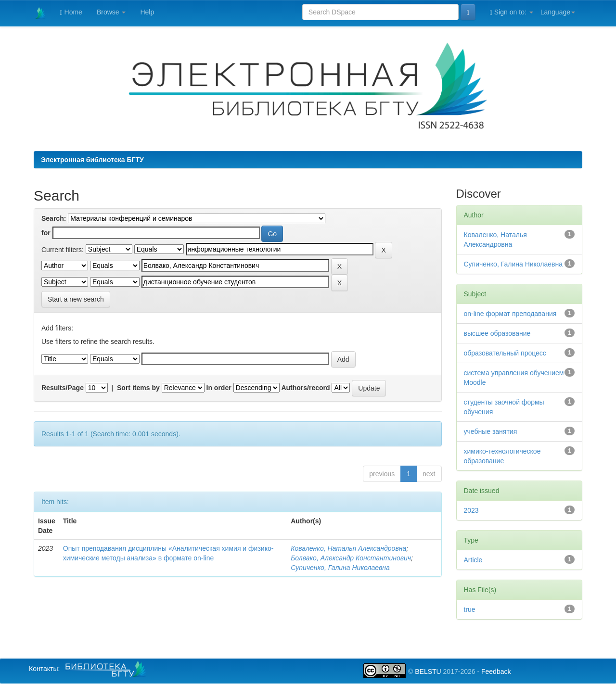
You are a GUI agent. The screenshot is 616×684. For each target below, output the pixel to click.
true (470, 609)
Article (473, 560)
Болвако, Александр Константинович (351, 558)
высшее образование (497, 333)
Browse (111, 12)
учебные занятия (491, 431)
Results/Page (63, 388)
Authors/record (305, 388)
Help (147, 12)
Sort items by (138, 388)
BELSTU (428, 671)
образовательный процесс (505, 353)
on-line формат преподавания (510, 314)
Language (558, 12)
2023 (471, 510)
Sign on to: (512, 12)
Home (71, 12)
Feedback (496, 671)
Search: (54, 218)
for (46, 233)
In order (219, 388)
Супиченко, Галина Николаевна (340, 568)
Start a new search (76, 299)
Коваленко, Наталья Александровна (348, 548)
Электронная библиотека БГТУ (92, 160)
